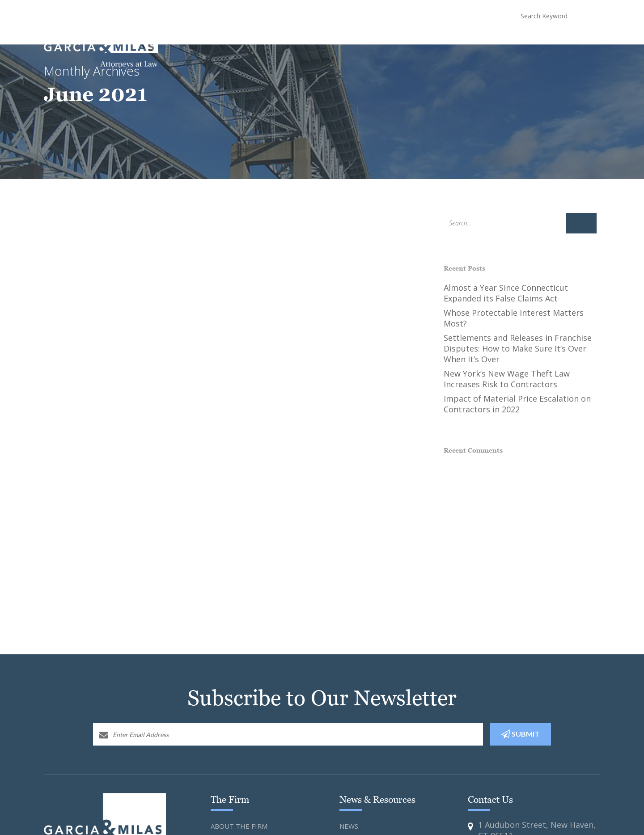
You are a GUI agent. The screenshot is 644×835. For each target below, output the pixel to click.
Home (255, 41)
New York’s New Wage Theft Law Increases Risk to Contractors (507, 379)
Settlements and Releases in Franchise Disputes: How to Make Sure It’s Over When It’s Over (518, 348)
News (349, 826)
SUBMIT (520, 734)
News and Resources (461, 41)
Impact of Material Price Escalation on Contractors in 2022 (517, 404)
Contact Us (582, 41)
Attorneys (403, 41)
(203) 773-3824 (393, 15)
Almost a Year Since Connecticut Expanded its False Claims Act (506, 293)
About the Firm (239, 826)
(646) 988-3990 (464, 15)
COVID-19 (516, 41)
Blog (547, 41)
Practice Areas (354, 41)
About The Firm (297, 41)
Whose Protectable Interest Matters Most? (514, 318)
